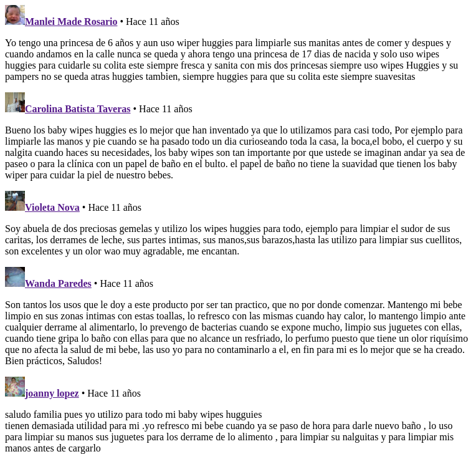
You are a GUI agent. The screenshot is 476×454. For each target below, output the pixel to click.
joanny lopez (52, 393)
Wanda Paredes (58, 283)
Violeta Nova (52, 207)
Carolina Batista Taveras (78, 109)
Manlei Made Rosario (71, 22)
